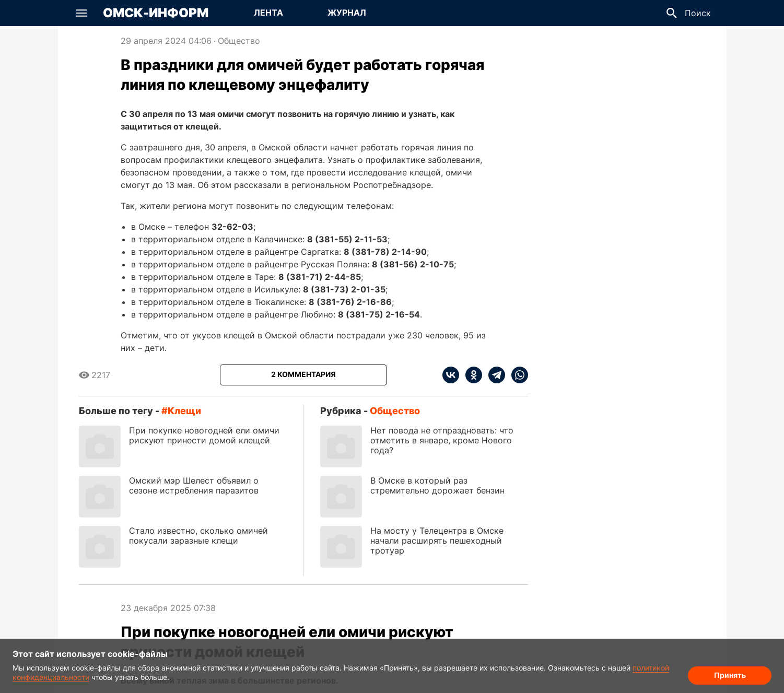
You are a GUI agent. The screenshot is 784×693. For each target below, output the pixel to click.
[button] (81, 13)
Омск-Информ (156, 13)
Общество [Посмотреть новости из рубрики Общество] (239, 41)
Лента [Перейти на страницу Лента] (268, 13)
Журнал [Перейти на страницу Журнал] (347, 13)
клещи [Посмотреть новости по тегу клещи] (184, 411)
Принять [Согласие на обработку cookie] (730, 675)
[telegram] (494, 375)
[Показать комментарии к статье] (303, 375)
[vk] (451, 375)
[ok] (471, 375)
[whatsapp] (517, 375)
